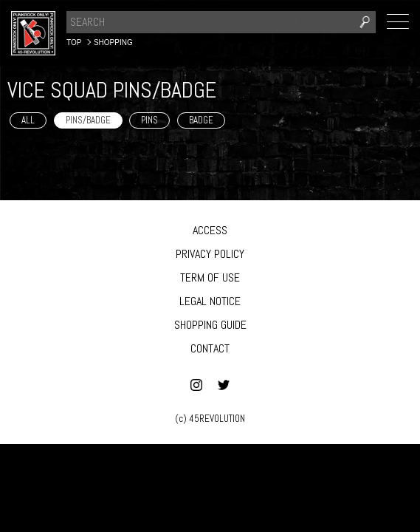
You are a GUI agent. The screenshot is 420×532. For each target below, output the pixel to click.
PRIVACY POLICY (210, 254)
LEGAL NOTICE (210, 301)
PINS (149, 120)
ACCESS (210, 230)
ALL (28, 120)
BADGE (201, 120)
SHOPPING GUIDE (210, 325)
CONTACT (210, 348)
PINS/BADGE (88, 120)
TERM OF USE (210, 277)
